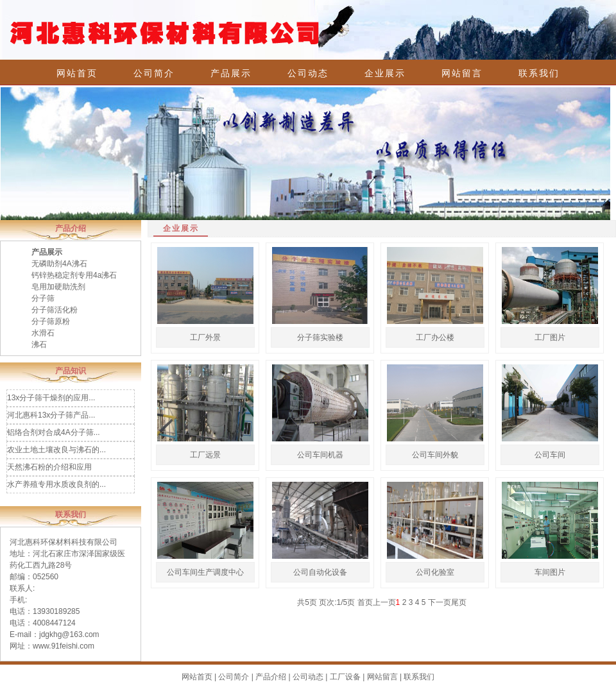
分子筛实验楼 (320, 337)
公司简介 (154, 73)
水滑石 (43, 333)
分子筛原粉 (51, 321)
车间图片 (550, 572)
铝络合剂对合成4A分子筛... (54, 432)
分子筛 (43, 298)
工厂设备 (345, 677)
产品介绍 (271, 677)
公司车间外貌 (435, 455)
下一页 (440, 602)
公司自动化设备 (320, 572)
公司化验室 (435, 572)
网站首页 (77, 73)
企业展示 (385, 73)
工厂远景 (205, 455)
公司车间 (550, 455)
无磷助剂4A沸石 (59, 264)
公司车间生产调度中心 (205, 572)
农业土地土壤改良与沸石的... (56, 450)
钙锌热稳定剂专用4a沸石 (74, 275)
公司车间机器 (320, 455)
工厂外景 (205, 337)
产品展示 (231, 73)
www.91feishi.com (64, 646)
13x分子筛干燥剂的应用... (51, 398)
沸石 (39, 344)
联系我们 (539, 73)
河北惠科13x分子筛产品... (51, 415)
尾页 (459, 602)
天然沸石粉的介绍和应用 (49, 467)
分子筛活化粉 (55, 310)
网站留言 (462, 73)
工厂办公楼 (435, 337)
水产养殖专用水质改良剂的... (56, 484)
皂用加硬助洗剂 (58, 287)
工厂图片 (550, 337)
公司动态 (308, 73)
